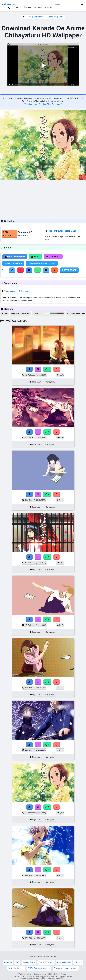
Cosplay (70, 298)
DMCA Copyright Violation (39, 968)
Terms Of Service (46, 962)
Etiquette (78, 962)
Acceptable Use (64, 962)
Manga (27, 298)
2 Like (36, 257)
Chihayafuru (24, 291)
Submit (17, 7)
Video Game (17, 298)
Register (49, 7)
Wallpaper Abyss (36, 17)
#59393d (60, 313)
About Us (8, 962)
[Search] (82, 4)
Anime (13, 291)
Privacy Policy (29, 962)
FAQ (17, 962)
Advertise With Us (16, 968)
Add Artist (7, 234)
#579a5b (54, 313)
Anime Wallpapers (55, 17)
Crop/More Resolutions (42, 263)
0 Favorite (53, 257)
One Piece (27, 301)
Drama (50, 298)
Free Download (15, 257)
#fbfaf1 (47, 313)
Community (30, 7)
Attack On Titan (15, 301)
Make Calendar (13, 263)
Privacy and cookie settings (66, 968)
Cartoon (35, 298)
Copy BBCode (69, 270)
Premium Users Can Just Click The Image (43, 104)
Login (41, 7)
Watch (43, 298)
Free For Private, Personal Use (62, 231)
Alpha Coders (9, 4)
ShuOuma (23, 236)
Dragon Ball (60, 298)
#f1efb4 (41, 313)
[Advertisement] (43, 199)
